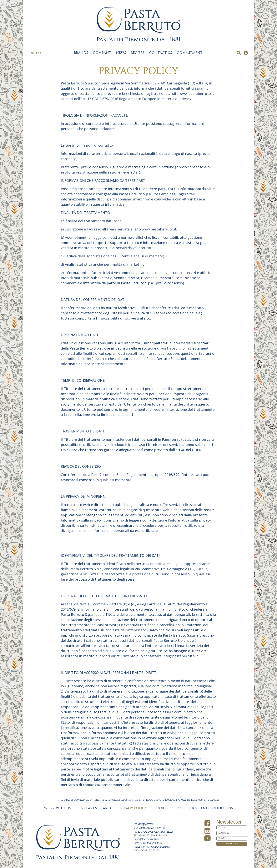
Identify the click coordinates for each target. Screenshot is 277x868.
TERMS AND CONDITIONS (211, 808)
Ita (32, 53)
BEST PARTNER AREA (95, 808)
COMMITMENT (190, 53)
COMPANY (102, 53)
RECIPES (138, 53)
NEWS (121, 53)
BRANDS (81, 53)
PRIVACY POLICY (133, 808)
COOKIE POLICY (168, 808)
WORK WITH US (57, 808)
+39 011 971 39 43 (148, 836)
